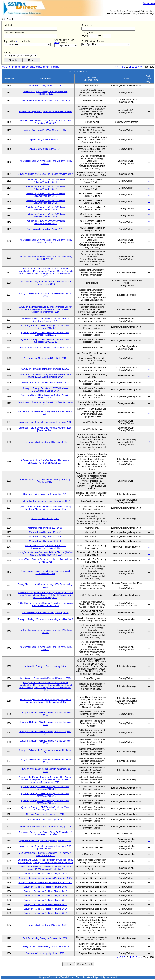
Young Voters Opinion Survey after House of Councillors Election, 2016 (45, 561)
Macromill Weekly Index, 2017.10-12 (45, 528)
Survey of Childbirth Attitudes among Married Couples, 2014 (45, 714)
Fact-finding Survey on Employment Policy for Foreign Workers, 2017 (45, 481)
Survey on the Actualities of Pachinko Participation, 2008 (45, 882)
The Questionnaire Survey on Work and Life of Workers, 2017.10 (45, 162)
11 (130, 67)
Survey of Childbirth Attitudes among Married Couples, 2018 (45, 742)
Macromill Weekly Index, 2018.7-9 (45, 541)
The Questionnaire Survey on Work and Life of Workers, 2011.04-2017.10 (45, 258)
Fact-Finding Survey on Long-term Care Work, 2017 (45, 501)
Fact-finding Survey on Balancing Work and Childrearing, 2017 (45, 413)
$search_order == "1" (21, 55)
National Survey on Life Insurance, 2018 (45, 814)
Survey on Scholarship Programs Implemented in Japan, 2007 (45, 752)
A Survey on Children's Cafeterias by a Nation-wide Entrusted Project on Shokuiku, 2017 (45, 462)
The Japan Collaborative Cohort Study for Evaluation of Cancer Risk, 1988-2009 (45, 834)
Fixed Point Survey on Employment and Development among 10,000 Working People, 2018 (45, 868)
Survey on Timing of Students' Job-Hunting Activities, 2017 (45, 174)
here (18, 41)
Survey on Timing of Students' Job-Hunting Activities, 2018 (45, 619)
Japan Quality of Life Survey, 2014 (45, 149)
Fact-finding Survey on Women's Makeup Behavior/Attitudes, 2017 (45, 222)
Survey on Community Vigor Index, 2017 (45, 953)
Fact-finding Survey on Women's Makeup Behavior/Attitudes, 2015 (45, 208)
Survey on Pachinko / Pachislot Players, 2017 (45, 909)
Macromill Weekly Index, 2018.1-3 (45, 532)
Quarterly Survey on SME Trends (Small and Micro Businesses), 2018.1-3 (45, 788)
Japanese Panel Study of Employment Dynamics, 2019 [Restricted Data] (45, 847)
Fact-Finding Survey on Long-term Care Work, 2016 (45, 101)
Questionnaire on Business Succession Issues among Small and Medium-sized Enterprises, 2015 (45, 508)
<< (117, 67)
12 (133, 67)
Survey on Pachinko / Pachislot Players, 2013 (45, 896)
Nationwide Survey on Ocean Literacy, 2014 (45, 666)
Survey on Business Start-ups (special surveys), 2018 (45, 827)
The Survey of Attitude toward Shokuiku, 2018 (45, 925)
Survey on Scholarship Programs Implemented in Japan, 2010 (45, 295)
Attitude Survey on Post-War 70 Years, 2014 (45, 130)
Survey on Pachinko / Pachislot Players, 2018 (45, 913)
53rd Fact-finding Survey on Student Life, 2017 (45, 494)
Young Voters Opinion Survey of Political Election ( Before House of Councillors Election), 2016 (45, 554)
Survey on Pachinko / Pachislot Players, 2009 (45, 887)
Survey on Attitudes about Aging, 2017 (45, 229)
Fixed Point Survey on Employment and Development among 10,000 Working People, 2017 (45, 376)
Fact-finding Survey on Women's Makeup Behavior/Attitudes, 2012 (45, 188)
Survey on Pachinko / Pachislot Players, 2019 (45, 874)
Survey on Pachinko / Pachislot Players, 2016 (45, 904)
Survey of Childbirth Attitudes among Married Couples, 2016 (45, 723)
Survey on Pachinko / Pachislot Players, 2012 (45, 891)
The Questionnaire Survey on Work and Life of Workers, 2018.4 (45, 631)
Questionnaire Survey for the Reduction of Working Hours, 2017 (45, 403)
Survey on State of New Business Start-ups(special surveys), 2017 (45, 396)
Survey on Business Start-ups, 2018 (45, 820)
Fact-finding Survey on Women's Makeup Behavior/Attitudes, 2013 (45, 195)
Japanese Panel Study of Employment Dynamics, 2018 (45, 422)
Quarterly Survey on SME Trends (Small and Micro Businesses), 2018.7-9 (45, 802)
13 (136, 67)
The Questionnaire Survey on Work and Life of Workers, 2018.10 (45, 648)
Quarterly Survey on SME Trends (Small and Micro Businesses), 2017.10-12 (45, 341)
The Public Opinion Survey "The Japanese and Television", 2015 (45, 93)
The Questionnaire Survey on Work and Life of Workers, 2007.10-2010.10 (45, 241)
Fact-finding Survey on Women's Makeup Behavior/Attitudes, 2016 (45, 215)
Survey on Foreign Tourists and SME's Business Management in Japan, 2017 (45, 390)
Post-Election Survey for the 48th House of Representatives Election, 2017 (45, 547)
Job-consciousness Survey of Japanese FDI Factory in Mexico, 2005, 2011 (45, 854)
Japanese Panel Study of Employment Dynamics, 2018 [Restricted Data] (45, 429)
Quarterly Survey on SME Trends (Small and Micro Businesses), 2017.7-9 (45, 334)
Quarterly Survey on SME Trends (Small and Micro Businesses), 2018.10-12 (45, 809)
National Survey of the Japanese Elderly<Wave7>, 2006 (45, 111)
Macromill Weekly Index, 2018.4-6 (45, 537)
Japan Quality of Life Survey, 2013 (45, 140)
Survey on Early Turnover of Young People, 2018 (45, 613)
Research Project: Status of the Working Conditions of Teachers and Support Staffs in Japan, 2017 (45, 701)
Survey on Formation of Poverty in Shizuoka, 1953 (45, 369)
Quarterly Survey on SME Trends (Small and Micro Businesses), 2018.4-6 (45, 795)
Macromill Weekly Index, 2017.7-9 (45, 86)
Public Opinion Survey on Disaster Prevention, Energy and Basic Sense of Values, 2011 (45, 604)
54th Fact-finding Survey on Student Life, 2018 (45, 938)
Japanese (149, 3)
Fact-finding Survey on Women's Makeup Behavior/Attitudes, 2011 (45, 181)
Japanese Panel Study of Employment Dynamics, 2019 (45, 840)
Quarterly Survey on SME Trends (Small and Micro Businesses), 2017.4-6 (45, 327)
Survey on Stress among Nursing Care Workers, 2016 (45, 348)
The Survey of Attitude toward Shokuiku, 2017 (45, 442)
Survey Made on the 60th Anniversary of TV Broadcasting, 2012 (45, 586)
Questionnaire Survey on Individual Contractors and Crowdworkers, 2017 (45, 572)
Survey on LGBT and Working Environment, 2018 (45, 946)
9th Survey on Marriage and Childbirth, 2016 (45, 358)
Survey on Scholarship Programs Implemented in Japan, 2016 (45, 761)
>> (141, 67)
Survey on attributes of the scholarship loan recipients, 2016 (45, 770)
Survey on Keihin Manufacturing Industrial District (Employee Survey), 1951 (45, 320)
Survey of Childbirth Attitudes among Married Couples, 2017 (45, 733)
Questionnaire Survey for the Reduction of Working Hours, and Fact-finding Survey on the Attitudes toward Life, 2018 (45, 861)
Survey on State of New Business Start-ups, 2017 (45, 383)
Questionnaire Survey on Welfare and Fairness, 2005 (45, 678)
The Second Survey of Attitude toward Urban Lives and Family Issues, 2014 (45, 283)
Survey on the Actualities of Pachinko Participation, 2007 (45, 878)
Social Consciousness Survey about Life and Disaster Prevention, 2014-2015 (45, 122)
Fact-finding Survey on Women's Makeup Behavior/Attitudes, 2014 (45, 202)
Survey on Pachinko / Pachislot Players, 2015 (45, 900)
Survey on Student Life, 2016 (45, 519)
